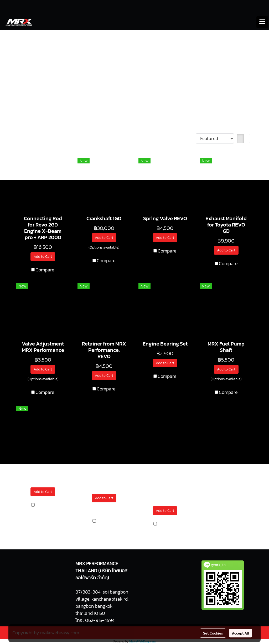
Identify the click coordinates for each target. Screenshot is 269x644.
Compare (45, 270)
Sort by (187, 139)
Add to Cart (43, 257)
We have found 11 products (43, 139)
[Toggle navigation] (262, 22)
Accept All (240, 633)
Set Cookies (213, 633)
